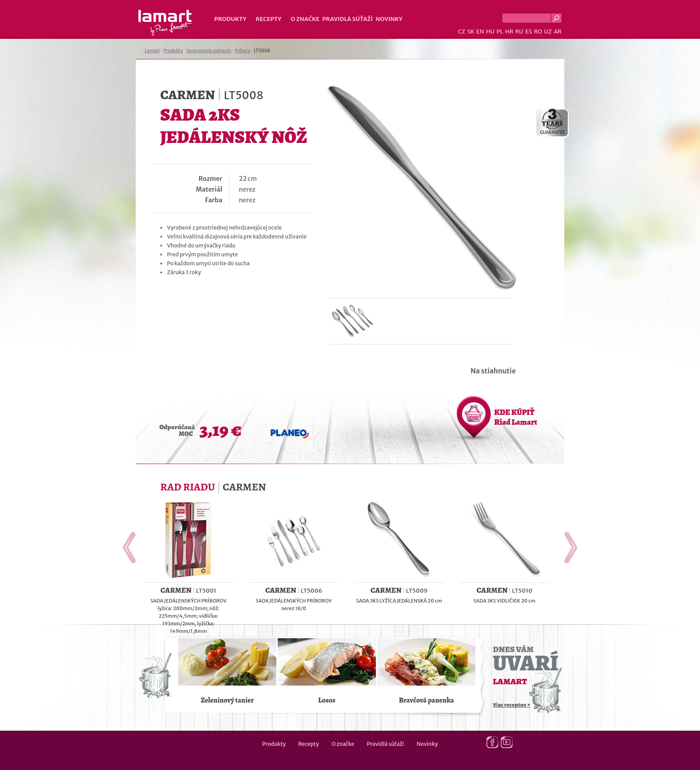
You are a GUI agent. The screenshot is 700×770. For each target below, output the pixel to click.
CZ (462, 31)
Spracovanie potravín (209, 51)
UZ (548, 31)
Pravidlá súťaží (348, 19)
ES (529, 31)
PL (500, 31)
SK (471, 31)
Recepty (269, 19)
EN (480, 31)
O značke (305, 19)
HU (490, 31)
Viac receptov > (512, 705)
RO (538, 31)
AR (558, 31)
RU (519, 31)
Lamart (165, 23)
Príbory (243, 51)
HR (509, 31)
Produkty (230, 19)
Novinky (389, 19)
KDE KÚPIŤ (516, 417)
